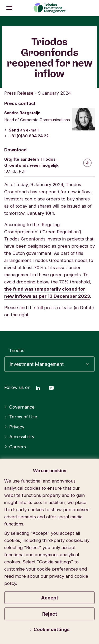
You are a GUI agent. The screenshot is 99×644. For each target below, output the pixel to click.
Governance (19, 407)
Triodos (17, 351)
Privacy (14, 427)
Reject (50, 614)
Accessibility (19, 437)
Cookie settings (50, 629)
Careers (15, 447)
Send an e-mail (21, 130)
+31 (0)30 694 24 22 (26, 136)
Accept (50, 598)
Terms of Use (21, 417)
